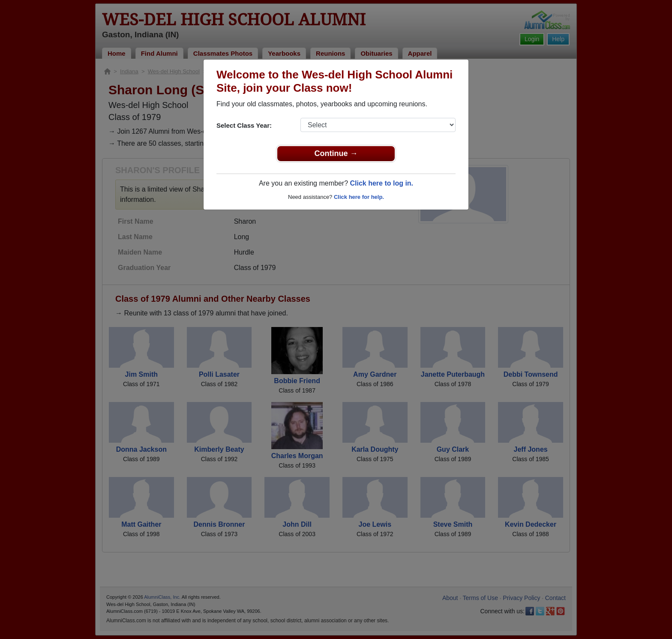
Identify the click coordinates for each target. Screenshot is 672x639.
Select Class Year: (244, 125)
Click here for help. (359, 197)
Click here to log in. (381, 183)
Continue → (336, 153)
